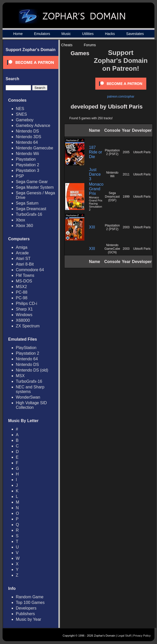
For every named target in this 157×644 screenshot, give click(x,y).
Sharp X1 (24, 309)
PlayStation (26, 348)
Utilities (88, 34)
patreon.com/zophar (121, 97)
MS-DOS (24, 281)
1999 (126, 197)
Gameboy (25, 120)
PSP (20, 176)
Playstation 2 (28, 165)
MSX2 (21, 287)
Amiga (22, 247)
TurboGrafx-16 (29, 214)
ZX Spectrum (28, 326)
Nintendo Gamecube (35, 148)
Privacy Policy (142, 636)
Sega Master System (35, 187)
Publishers (25, 614)
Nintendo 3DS (29, 137)
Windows (24, 315)
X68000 (23, 320)
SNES (21, 114)
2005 (126, 152)
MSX (20, 376)
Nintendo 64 (27, 142)
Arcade (22, 253)
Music (66, 34)
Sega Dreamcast (31, 209)
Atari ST (23, 259)
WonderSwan (28, 397)
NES (20, 109)
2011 (126, 174)
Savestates (135, 34)
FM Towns (25, 275)
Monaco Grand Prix (96, 189)
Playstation (26, 159)
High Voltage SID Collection (31, 405)
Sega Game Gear (32, 182)
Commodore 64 (30, 270)
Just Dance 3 (95, 174)
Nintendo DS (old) (32, 370)
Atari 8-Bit (25, 264)
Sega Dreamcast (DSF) (112, 197)
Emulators (42, 34)
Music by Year (29, 619)
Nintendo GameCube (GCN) (112, 249)
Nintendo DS (27, 131)
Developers (26, 608)
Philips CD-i (27, 303)
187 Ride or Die (96, 152)
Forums (90, 45)
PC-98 (22, 298)
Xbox (20, 220)
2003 (126, 227)
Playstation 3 (28, 170)
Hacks (110, 34)
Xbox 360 (24, 226)
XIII (92, 227)
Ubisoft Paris (142, 152)
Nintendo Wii (27, 154)
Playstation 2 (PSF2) (112, 152)
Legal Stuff (124, 636)
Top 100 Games (30, 603)
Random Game (30, 597)
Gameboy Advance (33, 126)
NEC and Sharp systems (30, 389)
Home (18, 34)
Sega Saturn (27, 203)
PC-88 (22, 292)
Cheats (67, 45)
